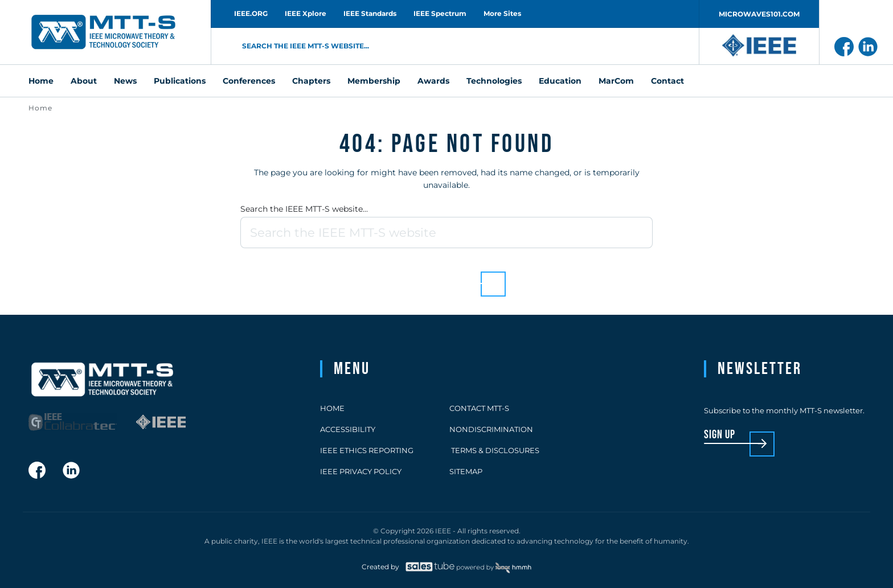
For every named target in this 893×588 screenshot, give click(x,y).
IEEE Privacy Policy (361, 471)
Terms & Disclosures (494, 450)
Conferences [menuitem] (249, 81)
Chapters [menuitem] (311, 81)
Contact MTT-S (479, 408)
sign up (720, 435)
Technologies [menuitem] (494, 81)
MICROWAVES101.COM (759, 14)
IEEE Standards (370, 13)
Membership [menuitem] (374, 81)
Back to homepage (427, 275)
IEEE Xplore (306, 13)
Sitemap (466, 471)
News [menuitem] (125, 81)
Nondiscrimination (491, 429)
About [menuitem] (84, 81)
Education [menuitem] (560, 81)
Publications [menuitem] (180, 81)
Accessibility (348, 429)
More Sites (502, 13)
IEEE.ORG (251, 13)
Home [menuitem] (41, 81)
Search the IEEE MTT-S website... (304, 209)
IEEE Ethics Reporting (367, 450)
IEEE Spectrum (440, 13)
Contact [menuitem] (667, 81)
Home (40, 108)
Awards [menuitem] (433, 81)
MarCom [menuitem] (616, 81)
